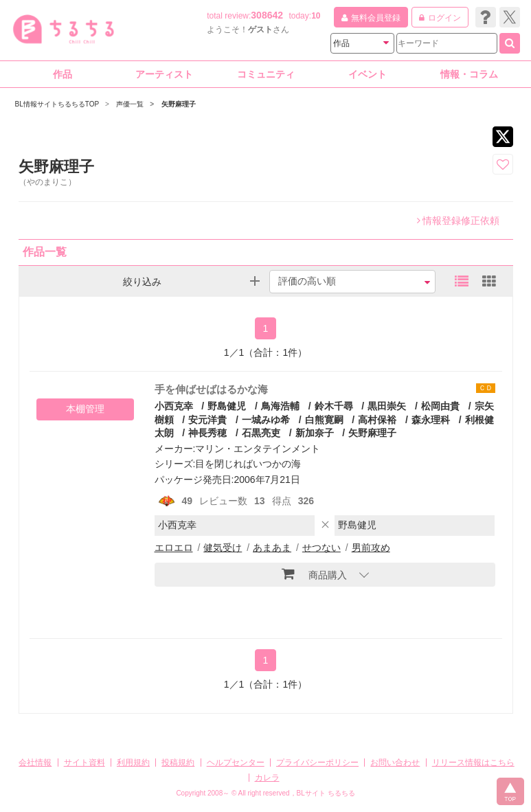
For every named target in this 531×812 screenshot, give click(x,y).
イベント (368, 74)
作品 (63, 74)
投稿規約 (178, 763)
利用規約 (133, 763)
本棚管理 (85, 409)
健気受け (223, 548)
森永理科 (431, 420)
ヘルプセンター (236, 763)
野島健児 (227, 406)
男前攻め (371, 548)
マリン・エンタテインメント (258, 449)
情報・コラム (469, 74)
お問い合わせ (395, 763)
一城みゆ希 (266, 420)
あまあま (272, 548)
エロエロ (174, 548)
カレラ (267, 778)
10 (316, 16)
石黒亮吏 (261, 433)
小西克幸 (174, 406)
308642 (267, 15)
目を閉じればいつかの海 (248, 464)
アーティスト (164, 74)
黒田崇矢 (387, 406)
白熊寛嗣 (324, 420)
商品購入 (314, 574)
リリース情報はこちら (473, 763)
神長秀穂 (207, 433)
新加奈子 (315, 433)
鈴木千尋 (334, 406)
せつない (321, 548)
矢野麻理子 (372, 433)
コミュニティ (266, 74)
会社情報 (35, 763)
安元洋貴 (207, 420)
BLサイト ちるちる (326, 793)
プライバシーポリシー (317, 763)
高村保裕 (377, 420)
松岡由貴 (440, 406)
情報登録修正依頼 (458, 221)
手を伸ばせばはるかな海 (211, 389)
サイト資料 (84, 763)
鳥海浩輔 (280, 406)
